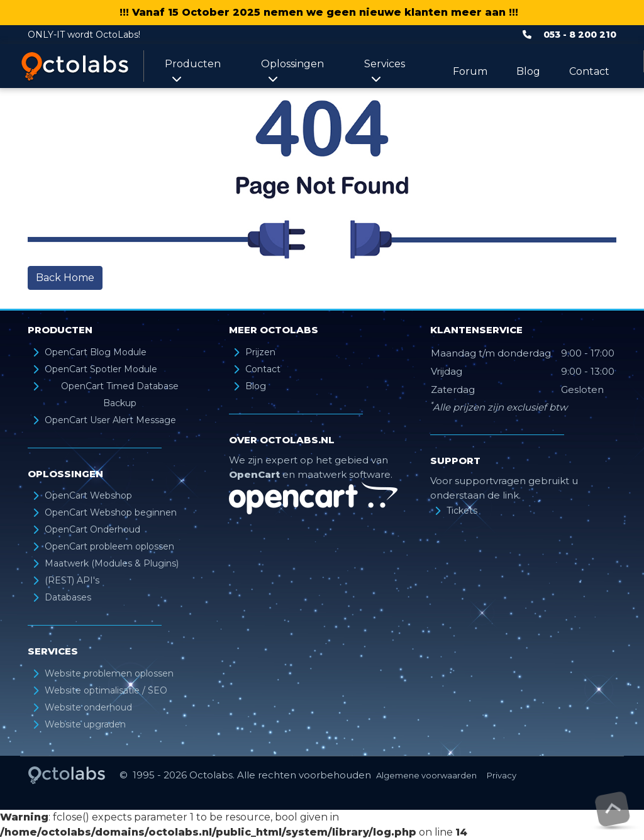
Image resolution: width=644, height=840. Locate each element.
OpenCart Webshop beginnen (111, 512)
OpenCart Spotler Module (101, 369)
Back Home (65, 278)
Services (385, 71)
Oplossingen (292, 71)
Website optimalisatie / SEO (106, 690)
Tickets (462, 511)
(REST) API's (72, 580)
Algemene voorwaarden (426, 775)
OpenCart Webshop (88, 495)
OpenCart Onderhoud (92, 529)
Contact (589, 71)
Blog (528, 71)
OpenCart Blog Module (96, 352)
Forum (470, 71)
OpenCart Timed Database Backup (120, 395)
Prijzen (260, 352)
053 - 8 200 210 (580, 35)
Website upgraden (85, 724)
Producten (193, 71)
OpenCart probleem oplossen (109, 546)
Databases (68, 597)
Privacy (502, 775)
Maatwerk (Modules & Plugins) (112, 563)
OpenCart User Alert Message (110, 420)
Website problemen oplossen (109, 673)
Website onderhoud (88, 707)
